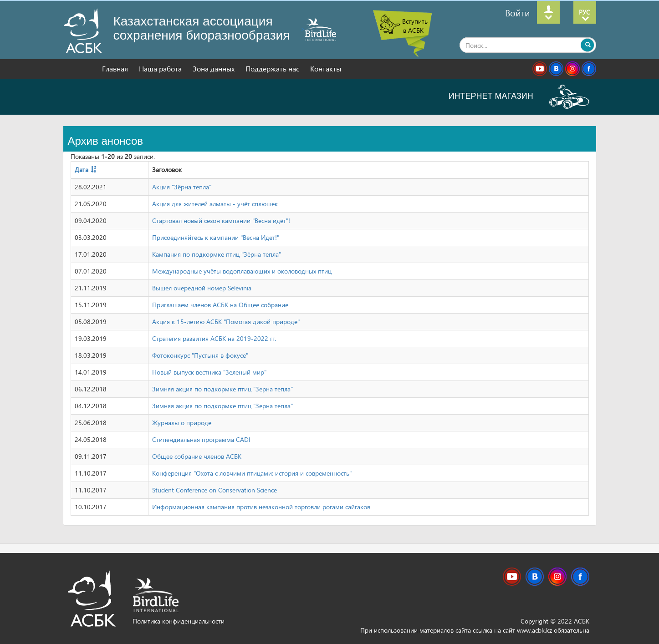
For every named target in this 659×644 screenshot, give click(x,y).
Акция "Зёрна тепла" (182, 187)
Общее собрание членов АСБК (197, 456)
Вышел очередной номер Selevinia (202, 288)
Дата (82, 170)
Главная (116, 68)
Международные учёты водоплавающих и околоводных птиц (242, 271)
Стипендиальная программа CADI (201, 439)
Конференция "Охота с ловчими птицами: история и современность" (252, 473)
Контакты (326, 68)
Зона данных (215, 68)
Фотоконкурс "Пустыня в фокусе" (200, 355)
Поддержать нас (273, 68)
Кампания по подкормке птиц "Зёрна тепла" (217, 254)
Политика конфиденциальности (179, 621)
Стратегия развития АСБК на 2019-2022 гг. (214, 338)
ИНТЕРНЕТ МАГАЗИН (519, 96)
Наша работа (161, 68)
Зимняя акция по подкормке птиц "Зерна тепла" (222, 389)
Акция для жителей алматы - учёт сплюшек (215, 204)
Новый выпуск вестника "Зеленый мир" (209, 372)
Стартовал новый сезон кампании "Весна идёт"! (221, 221)
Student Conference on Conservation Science (215, 490)
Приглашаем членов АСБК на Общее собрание (220, 305)
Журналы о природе (182, 423)
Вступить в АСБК (415, 26)
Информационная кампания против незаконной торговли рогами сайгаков (261, 507)
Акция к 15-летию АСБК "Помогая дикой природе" (226, 322)
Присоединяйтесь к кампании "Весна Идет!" (216, 237)
